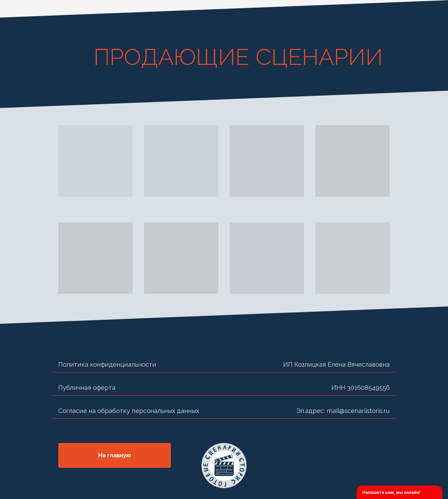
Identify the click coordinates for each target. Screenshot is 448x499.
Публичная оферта (87, 388)
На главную (115, 455)
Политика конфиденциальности (107, 364)
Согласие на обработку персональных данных (129, 411)
